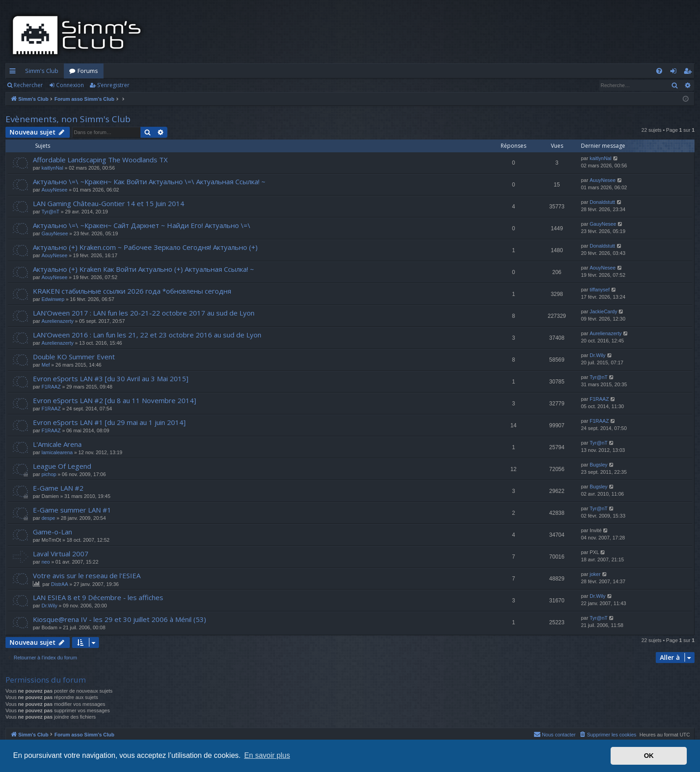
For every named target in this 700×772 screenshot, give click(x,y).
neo (46, 562)
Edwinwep (53, 299)
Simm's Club (42, 71)
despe (48, 518)
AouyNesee (54, 255)
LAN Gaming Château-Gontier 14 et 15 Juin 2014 (109, 203)
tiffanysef (600, 290)
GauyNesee (55, 233)
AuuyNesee (54, 190)
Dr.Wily (598, 355)
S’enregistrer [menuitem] (689, 73)
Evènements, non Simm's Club (68, 119)
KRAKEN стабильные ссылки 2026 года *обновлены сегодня (132, 291)
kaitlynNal (52, 168)
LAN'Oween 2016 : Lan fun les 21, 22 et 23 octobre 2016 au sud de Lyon (147, 335)
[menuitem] (659, 71)
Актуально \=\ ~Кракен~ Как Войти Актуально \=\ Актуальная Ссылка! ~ (149, 181)
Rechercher (28, 85)
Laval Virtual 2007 (61, 554)
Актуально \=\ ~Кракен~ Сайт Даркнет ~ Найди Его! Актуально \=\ (142, 225)
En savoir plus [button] (267, 755)
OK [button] (649, 756)
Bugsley (599, 465)
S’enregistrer (113, 85)
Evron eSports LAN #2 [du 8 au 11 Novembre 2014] (114, 400)
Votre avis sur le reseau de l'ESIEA (87, 575)
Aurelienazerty (57, 321)
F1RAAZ (51, 387)
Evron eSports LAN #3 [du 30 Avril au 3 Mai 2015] (111, 378)
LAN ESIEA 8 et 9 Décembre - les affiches (98, 597)
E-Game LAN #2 (58, 488)
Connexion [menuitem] (675, 73)
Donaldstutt (602, 202)
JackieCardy (604, 311)
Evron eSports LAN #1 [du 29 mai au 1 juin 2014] (109, 422)
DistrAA (60, 584)
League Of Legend (62, 466)
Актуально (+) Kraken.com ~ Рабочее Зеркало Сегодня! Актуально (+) (145, 247)
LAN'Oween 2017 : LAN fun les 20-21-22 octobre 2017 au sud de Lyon (144, 313)
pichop (49, 474)
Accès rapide (14, 73)
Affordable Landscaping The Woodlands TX (100, 160)
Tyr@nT (50, 212)
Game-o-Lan (52, 532)
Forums (88, 71)
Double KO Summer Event (74, 357)
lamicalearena (57, 452)
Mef (46, 365)
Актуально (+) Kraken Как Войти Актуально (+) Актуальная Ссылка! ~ (143, 269)
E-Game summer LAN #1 (72, 510)
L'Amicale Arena (57, 444)
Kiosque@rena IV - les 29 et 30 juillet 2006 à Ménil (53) (119, 619)
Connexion (70, 85)
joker (595, 574)
